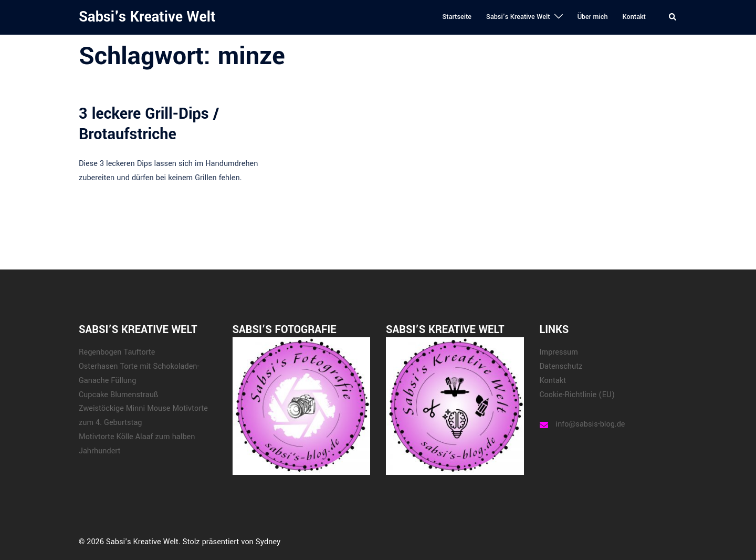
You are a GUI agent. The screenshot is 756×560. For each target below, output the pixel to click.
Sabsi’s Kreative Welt (518, 17)
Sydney (268, 542)
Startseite (457, 17)
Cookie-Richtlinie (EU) (577, 395)
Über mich (593, 17)
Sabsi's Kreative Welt (147, 17)
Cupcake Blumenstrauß (118, 395)
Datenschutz (561, 366)
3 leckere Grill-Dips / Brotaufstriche (149, 124)
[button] (673, 17)
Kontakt (634, 17)
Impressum (559, 352)
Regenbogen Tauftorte (117, 352)
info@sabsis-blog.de (591, 424)
